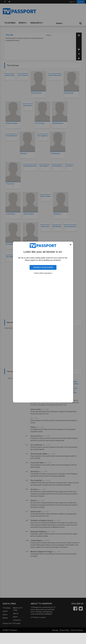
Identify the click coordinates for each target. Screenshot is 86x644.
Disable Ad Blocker (43, 267)
